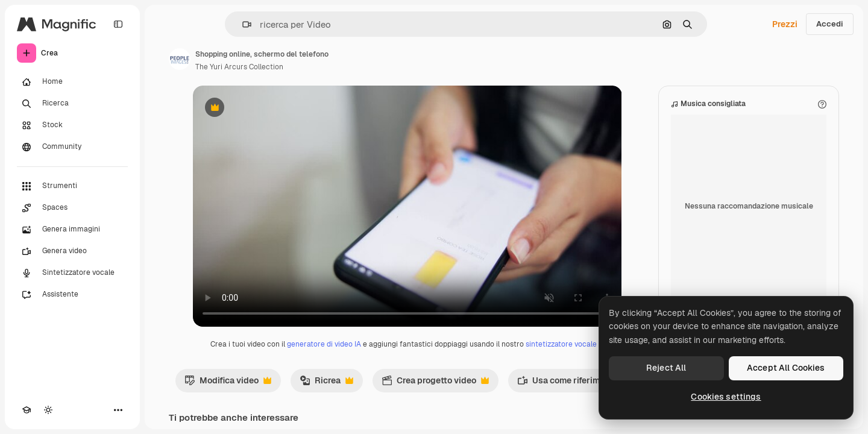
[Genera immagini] (72, 230)
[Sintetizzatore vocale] (72, 273)
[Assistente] (72, 295)
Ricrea (326, 383)
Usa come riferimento (574, 383)
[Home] (72, 82)
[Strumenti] (72, 186)
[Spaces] (72, 208)
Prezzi (785, 24)
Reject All (666, 368)
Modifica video (228, 383)
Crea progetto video (435, 383)
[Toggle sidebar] (118, 24)
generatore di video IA (324, 344)
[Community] (72, 147)
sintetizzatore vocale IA (565, 344)
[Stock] (72, 125)
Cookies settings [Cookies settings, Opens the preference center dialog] (726, 397)
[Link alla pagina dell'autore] (180, 59)
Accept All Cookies (786, 368)
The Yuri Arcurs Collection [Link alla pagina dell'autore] (239, 67)
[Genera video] (72, 251)
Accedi (830, 24)
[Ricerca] (72, 104)
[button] (242, 24)
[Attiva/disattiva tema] (48, 410)
